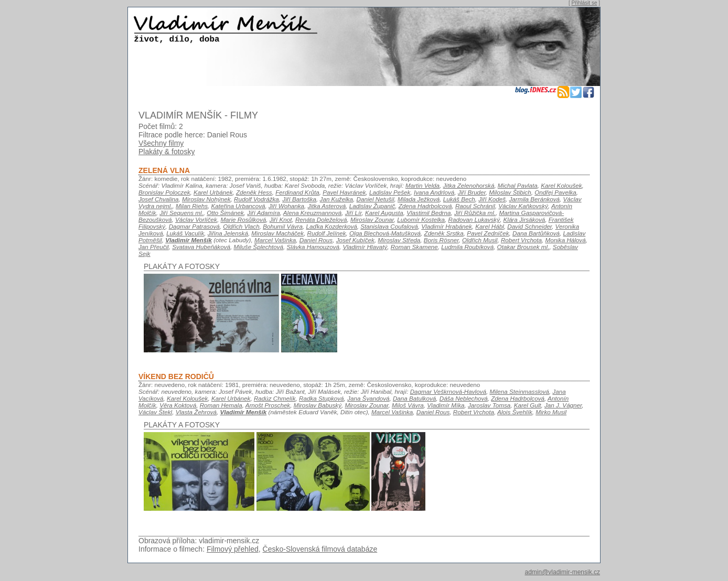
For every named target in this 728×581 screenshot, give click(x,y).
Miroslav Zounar (372, 219)
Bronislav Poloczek (164, 192)
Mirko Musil (551, 412)
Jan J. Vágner (563, 405)
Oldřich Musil (480, 240)
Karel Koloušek (561, 185)
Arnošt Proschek (268, 405)
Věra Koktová (178, 405)
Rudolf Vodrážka (256, 199)
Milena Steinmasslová (519, 391)
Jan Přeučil (154, 247)
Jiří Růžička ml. (475, 213)
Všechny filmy (161, 143)
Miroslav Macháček (277, 233)
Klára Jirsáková (524, 219)
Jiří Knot (281, 219)
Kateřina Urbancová (238, 206)
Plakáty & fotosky (167, 152)
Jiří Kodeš (492, 199)
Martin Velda (422, 185)
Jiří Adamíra (263, 213)
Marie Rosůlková (243, 219)
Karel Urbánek (213, 192)
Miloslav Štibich (510, 192)
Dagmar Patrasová (194, 226)
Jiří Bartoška (299, 199)
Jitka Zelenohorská (469, 185)
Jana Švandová (368, 398)
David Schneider (529, 226)
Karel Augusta (384, 213)
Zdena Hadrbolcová (425, 206)
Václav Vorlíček (196, 219)
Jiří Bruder (472, 192)
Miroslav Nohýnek (206, 199)
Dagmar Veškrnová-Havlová (448, 391)
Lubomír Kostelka (421, 219)
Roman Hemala (221, 405)
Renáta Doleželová (321, 219)
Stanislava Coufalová (389, 226)
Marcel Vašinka (275, 240)
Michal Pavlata (518, 185)
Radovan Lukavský (474, 219)
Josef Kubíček (355, 240)
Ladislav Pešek (390, 192)
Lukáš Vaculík (185, 233)
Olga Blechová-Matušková (385, 233)
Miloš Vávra (408, 405)
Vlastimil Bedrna (429, 213)
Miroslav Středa (399, 240)
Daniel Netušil (376, 199)
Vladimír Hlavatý (365, 247)
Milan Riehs (192, 206)
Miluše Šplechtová (258, 247)
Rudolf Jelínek (327, 233)
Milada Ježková (419, 199)
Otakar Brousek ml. (523, 247)
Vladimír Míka (446, 405)
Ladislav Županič (372, 206)
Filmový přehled (233, 549)
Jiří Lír (354, 213)
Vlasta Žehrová (196, 412)
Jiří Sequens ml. (181, 213)
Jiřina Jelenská (228, 233)
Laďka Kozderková (331, 226)
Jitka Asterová (326, 206)
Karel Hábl (489, 226)
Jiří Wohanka (286, 206)
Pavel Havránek (344, 192)
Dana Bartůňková (536, 233)
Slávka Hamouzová (313, 247)
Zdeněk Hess (254, 192)
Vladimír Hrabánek (447, 226)
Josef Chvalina (158, 199)
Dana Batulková (414, 398)
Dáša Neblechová (464, 398)
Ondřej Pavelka (555, 192)
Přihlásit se (585, 3)
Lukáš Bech (459, 199)
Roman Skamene (414, 247)
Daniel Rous (316, 240)
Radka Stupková (322, 398)
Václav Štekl (155, 412)
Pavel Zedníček (488, 233)
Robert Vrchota (521, 240)
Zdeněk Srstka (444, 233)
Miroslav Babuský (318, 405)
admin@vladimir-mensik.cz (562, 572)
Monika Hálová (566, 240)
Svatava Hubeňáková (201, 247)
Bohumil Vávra (283, 226)
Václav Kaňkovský (523, 206)
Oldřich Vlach (241, 226)
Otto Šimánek (225, 213)
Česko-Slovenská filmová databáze (320, 549)
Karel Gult (528, 405)
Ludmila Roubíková (467, 247)
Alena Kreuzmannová (312, 213)
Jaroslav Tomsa (489, 405)
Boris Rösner (441, 240)
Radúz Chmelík (275, 398)
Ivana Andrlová (434, 192)
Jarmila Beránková (535, 199)
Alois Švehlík (515, 412)
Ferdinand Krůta (297, 192)
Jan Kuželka (337, 199)
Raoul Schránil (475, 206)
